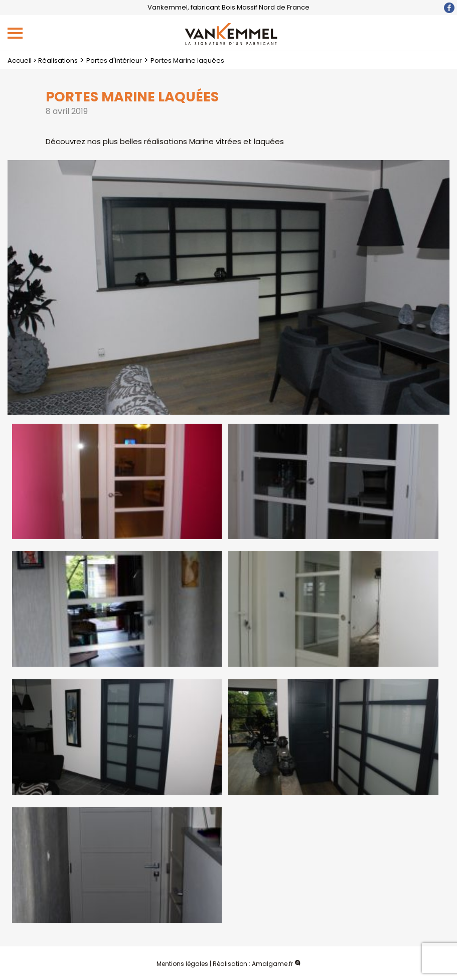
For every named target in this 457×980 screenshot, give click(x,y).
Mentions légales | (184, 964)
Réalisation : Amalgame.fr (257, 964)
